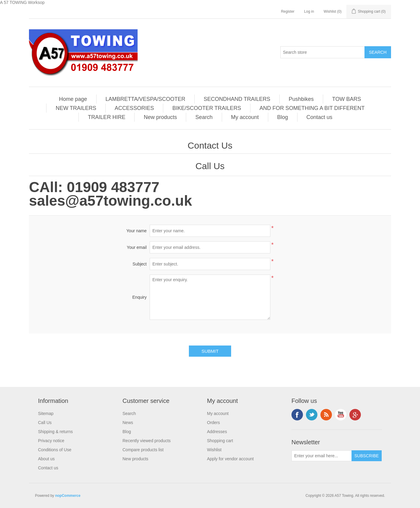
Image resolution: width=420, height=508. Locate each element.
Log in (309, 11)
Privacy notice (51, 441)
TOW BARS (347, 99)
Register (288, 11)
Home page (73, 99)
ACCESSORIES (134, 108)
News (128, 423)
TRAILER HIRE (107, 117)
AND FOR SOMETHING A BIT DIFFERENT (312, 108)
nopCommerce (68, 496)
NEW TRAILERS (76, 108)
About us (46, 459)
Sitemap (46, 413)
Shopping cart (220, 441)
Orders (213, 423)
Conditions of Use (55, 450)
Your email (137, 247)
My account (245, 117)
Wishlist (214, 450)
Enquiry (140, 297)
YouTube (341, 415)
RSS (326, 415)
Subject (140, 264)
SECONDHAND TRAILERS (237, 99)
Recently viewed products (147, 441)
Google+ (355, 415)
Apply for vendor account (230, 459)
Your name (137, 231)
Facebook (297, 415)
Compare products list (143, 450)
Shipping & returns (55, 432)
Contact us (320, 117)
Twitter (312, 415)
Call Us (45, 423)
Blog (283, 117)
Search (204, 117)
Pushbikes (301, 99)
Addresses (217, 432)
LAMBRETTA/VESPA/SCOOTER (145, 99)
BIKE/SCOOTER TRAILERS (207, 108)
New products (160, 117)
